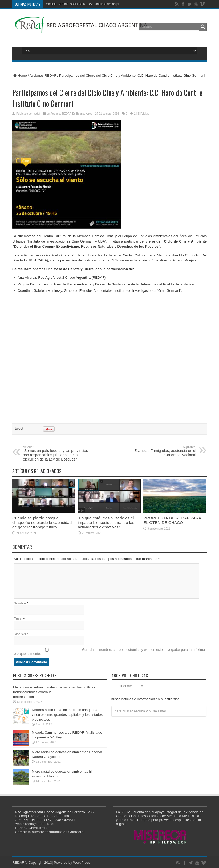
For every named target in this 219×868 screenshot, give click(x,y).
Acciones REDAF (43, 76)
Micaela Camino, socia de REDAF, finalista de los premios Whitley (92, 4)
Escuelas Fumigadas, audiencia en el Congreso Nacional (163, 451)
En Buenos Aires (82, 114)
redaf (37, 114)
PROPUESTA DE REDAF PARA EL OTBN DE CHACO (172, 520)
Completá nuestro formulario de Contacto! (50, 832)
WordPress (82, 863)
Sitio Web (21, 634)
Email (18, 619)
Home (20, 76)
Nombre (20, 603)
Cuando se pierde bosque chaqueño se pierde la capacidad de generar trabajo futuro (42, 522)
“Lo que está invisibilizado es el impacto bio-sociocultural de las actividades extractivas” (106, 522)
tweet (19, 428)
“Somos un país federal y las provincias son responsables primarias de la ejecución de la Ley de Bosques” (56, 453)
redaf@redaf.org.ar (40, 824)
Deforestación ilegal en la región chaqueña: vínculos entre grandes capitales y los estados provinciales (67, 715)
